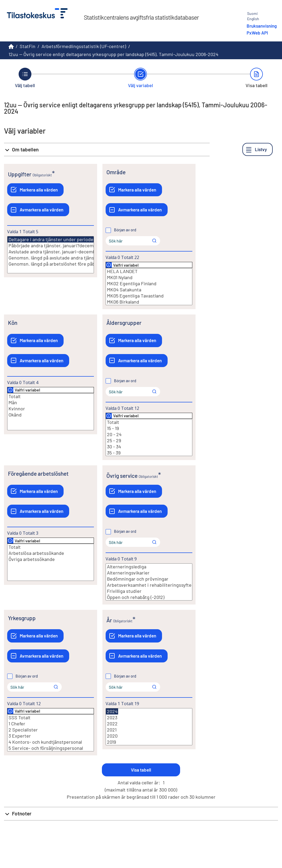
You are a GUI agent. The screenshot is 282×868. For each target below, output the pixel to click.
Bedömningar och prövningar (149, 579)
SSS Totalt (51, 718)
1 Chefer (51, 724)
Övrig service (122, 476)
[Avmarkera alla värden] (38, 210)
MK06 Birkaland (149, 302)
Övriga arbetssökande (51, 559)
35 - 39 (149, 453)
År (109, 620)
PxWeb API (257, 33)
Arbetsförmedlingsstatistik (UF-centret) (84, 46)
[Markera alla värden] (35, 190)
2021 (149, 730)
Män (51, 403)
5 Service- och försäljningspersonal (51, 748)
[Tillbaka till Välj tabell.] (25, 78)
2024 (112, 711)
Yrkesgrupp (22, 618)
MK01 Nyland (149, 277)
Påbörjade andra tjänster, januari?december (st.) (51, 246)
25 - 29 (149, 441)
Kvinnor (51, 409)
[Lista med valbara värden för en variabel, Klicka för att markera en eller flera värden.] (51, 255)
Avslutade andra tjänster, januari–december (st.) (51, 252)
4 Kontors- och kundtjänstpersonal (51, 742)
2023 (149, 718)
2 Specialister (51, 730)
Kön (13, 323)
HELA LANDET (149, 271)
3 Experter (51, 736)
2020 (149, 736)
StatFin (28, 46)
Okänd (51, 415)
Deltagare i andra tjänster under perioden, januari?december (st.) (77, 239)
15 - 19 (149, 428)
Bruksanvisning (262, 26)
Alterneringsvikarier (149, 573)
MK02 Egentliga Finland (149, 284)
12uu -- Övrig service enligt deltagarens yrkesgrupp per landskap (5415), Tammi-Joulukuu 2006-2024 (113, 54)
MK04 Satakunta (149, 290)
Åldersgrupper (124, 323)
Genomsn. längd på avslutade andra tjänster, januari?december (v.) (51, 258)
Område (116, 172)
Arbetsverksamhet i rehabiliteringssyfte (149, 585)
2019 (149, 742)
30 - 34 (149, 447)
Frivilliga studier (149, 591)
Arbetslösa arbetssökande (51, 553)
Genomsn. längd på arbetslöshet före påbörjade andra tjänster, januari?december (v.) (51, 264)
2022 (149, 724)
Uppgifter (20, 174)
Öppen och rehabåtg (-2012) (149, 597)
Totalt (51, 396)
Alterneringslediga (149, 567)
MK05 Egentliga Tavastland (149, 296)
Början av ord (125, 230)
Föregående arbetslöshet (38, 473)
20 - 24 (149, 434)
